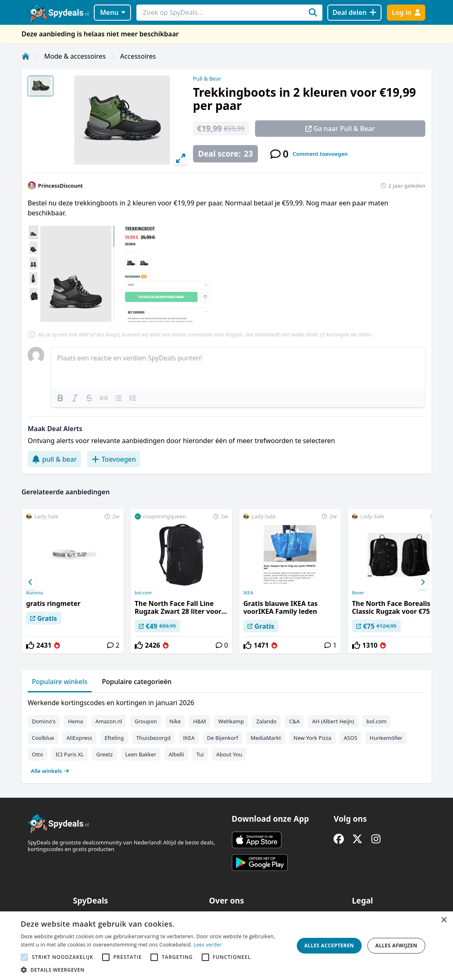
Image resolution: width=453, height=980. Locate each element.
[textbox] (238, 368)
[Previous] (31, 582)
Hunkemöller (386, 738)
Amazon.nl (109, 721)
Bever (358, 593)
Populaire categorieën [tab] (137, 682)
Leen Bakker (141, 754)
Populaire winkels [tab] (60, 682)
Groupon (145, 721)
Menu (113, 12)
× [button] (444, 920)
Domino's (44, 721)
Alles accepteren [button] (329, 945)
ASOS (351, 738)
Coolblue (43, 738)
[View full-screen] (181, 158)
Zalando (266, 721)
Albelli (176, 754)
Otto (37, 754)
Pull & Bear (207, 79)
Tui (200, 754)
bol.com (143, 593)
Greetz (105, 754)
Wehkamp (231, 721)
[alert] (226, 946)
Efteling (114, 738)
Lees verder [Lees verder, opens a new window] (208, 945)
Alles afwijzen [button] (396, 945)
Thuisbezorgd (154, 738)
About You (229, 754)
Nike (175, 721)
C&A (294, 721)
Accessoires (138, 56)
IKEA (248, 593)
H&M (199, 721)
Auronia (35, 593)
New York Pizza (312, 738)
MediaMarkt (266, 738)
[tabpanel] (226, 735)
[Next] (422, 582)
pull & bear (54, 459)
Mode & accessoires (75, 56)
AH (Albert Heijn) (333, 721)
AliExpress (79, 738)
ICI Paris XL (69, 754)
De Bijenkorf (223, 738)
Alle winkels (50, 771)
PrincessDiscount (61, 186)
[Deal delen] (354, 13)
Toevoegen (114, 459)
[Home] (26, 56)
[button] (153, 970)
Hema (75, 721)
